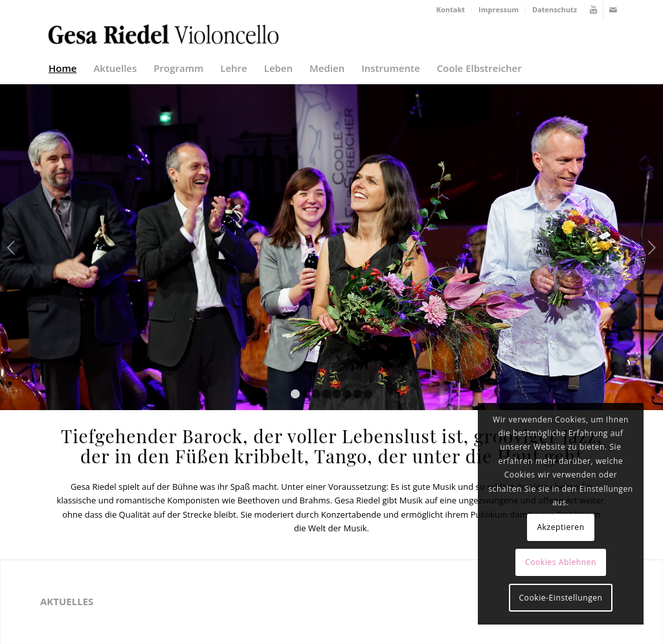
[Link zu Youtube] (593, 10)
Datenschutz (555, 9)
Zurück (11, 247)
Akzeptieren (560, 527)
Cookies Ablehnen (561, 562)
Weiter (652, 247)
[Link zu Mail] (613, 10)
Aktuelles (67, 601)
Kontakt (451, 9)
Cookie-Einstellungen (560, 598)
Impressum (499, 9)
